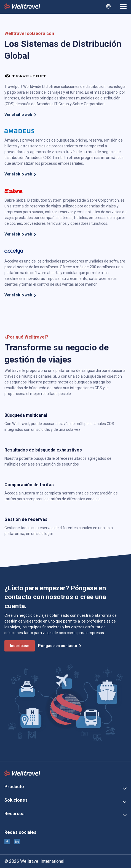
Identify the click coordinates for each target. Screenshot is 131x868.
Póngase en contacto (60, 646)
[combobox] (108, 6)
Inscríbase (20, 646)
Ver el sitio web (21, 115)
